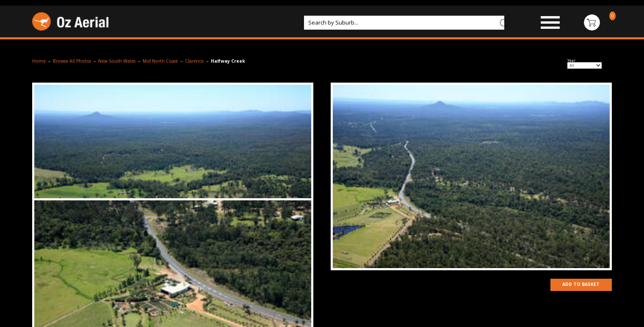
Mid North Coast (160, 61)
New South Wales (117, 61)
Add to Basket (580, 285)
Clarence (194, 61)
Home (39, 61)
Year (571, 61)
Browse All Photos (72, 61)
